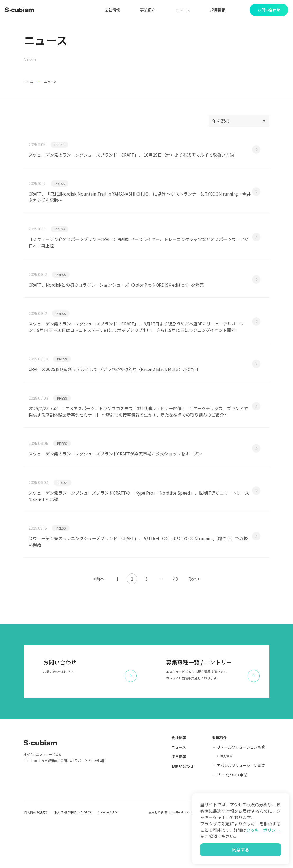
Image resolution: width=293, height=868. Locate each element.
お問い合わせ (182, 812)
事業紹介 (145, 11)
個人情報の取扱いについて (73, 858)
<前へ (99, 624)
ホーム (28, 83)
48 (176, 624)
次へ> (194, 624)
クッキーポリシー (263, 828)
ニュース (180, 11)
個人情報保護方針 (36, 858)
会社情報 (110, 11)
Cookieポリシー (109, 858)
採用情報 (216, 11)
